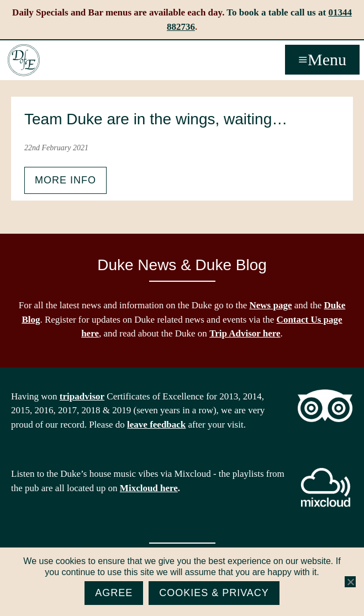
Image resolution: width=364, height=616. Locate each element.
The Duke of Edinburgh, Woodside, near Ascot (24, 60)
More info (65, 180)
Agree (114, 593)
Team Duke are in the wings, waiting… (156, 119)
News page (271, 305)
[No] (350, 582)
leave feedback (156, 425)
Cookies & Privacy (214, 593)
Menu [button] (327, 59)
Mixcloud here (149, 488)
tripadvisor (82, 396)
